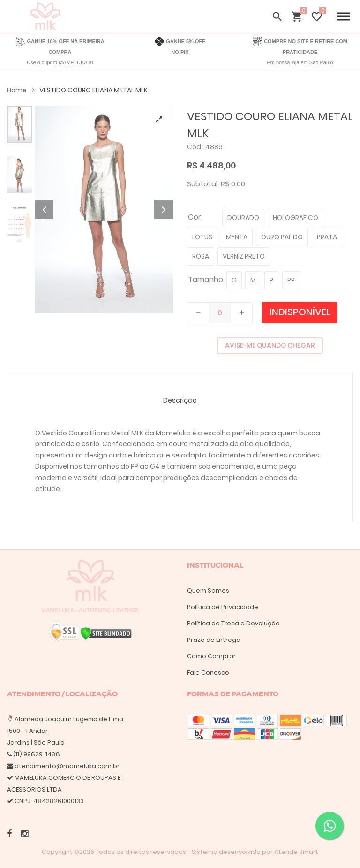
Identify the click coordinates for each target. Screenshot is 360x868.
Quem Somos (208, 590)
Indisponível (300, 312)
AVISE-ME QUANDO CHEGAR (270, 345)
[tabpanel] (104, 209)
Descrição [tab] (180, 400)
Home (21, 90)
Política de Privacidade (223, 607)
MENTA (237, 237)
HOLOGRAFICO (296, 218)
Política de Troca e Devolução (233, 623)
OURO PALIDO (282, 237)
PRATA (327, 237)
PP (291, 280)
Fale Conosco (208, 673)
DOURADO (243, 218)
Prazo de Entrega (214, 640)
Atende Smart (296, 852)
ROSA (201, 256)
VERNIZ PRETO (244, 256)
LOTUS (202, 237)
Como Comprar (211, 656)
